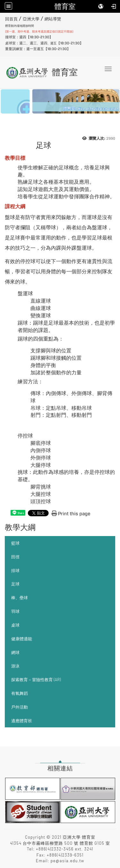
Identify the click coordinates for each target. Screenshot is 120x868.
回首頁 (11, 19)
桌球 (15, 625)
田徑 (15, 557)
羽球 (15, 611)
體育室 (65, 6)
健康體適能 (22, 639)
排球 (15, 570)
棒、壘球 (20, 598)
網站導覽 (53, 19)
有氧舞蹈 (20, 693)
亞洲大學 (31, 19)
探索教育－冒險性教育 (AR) (36, 680)
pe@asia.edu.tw (67, 861)
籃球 (15, 543)
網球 (15, 652)
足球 (15, 584)
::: (3, 18)
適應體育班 (22, 721)
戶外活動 (20, 707)
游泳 (15, 666)
